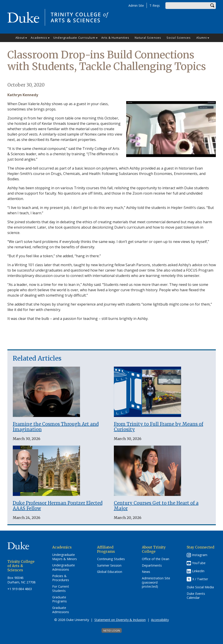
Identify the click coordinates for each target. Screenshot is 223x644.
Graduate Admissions (61, 610)
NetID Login (112, 630)
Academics (39, 38)
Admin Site (136, 5)
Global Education (110, 572)
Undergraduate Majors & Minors (65, 557)
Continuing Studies (111, 559)
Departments (152, 565)
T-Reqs (155, 5)
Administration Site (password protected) (156, 582)
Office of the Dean (156, 559)
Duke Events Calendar (196, 596)
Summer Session (109, 565)
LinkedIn (198, 571)
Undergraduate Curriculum (74, 38)
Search (212, 6)
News (146, 572)
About (20, 38)
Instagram (200, 555)
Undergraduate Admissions (64, 567)
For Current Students (61, 589)
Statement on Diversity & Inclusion (120, 620)
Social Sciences (179, 38)
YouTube (199, 563)
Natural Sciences (148, 38)
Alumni (202, 38)
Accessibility (160, 620)
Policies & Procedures (61, 578)
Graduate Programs (60, 599)
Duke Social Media (200, 587)
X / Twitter (200, 579)
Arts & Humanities (115, 38)
